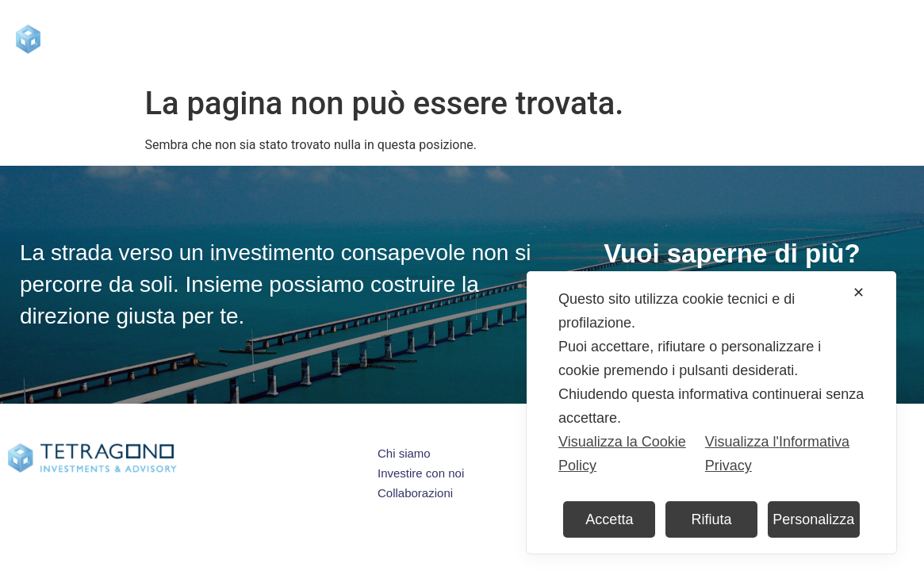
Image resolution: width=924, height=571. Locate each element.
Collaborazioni (695, 39)
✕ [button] (859, 293)
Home (249, 39)
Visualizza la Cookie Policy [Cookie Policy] (622, 454)
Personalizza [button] (813, 519)
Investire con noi (456, 39)
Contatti (800, 39)
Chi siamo (335, 39)
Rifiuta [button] (712, 519)
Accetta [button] (609, 519)
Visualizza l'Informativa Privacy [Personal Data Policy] (777, 454)
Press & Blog (578, 39)
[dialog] (711, 412)
